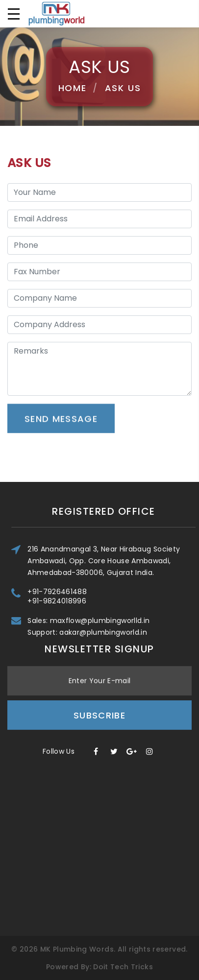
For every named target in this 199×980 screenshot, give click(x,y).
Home (73, 88)
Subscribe (99, 667)
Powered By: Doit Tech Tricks (99, 967)
